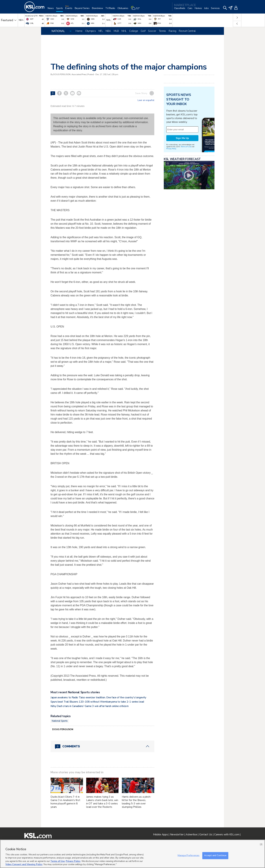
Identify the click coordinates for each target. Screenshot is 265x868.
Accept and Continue (215, 855)
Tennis (162, 31)
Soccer (152, 31)
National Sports (60, 721)
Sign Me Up (182, 138)
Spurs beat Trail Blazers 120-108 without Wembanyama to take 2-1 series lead (97, 702)
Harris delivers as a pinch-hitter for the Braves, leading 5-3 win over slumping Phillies (137, 802)
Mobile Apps (161, 835)
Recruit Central (187, 31)
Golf (143, 31)
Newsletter (177, 835)
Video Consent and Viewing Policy (24, 864)
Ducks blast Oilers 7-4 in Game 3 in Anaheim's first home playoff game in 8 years (65, 802)
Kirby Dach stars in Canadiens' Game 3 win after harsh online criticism (90, 706)
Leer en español (146, 100)
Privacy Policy (171, 149)
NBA (108, 31)
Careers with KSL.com (227, 835)
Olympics (91, 31)
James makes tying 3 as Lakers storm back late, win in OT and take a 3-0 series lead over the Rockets (102, 802)
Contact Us (206, 835)
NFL (101, 31)
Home (79, 31)
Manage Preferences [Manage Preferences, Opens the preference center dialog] (189, 855)
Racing (172, 31)
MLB (116, 31)
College (134, 31)
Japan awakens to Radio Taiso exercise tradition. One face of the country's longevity (98, 697)
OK (261, 844)
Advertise (191, 835)
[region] (132, 854)
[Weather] (136, 10)
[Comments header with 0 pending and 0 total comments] (102, 746)
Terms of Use (186, 147)
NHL (124, 31)
